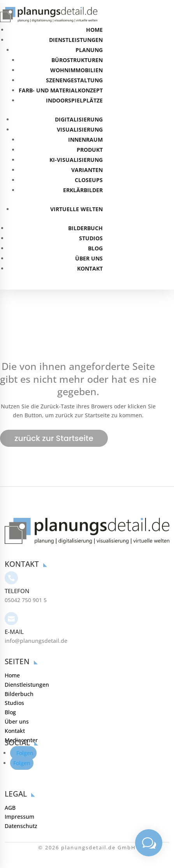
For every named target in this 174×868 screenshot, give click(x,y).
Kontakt (15, 711)
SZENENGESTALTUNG (74, 80)
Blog (10, 693)
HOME (94, 30)
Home (12, 656)
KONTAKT (90, 268)
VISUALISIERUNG (80, 129)
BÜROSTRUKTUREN (77, 60)
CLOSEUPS (89, 180)
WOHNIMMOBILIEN (76, 70)
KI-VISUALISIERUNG (76, 160)
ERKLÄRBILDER (83, 190)
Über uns (17, 702)
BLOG (95, 248)
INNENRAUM (85, 140)
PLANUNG (89, 50)
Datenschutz (21, 806)
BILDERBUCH (85, 228)
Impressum (19, 798)
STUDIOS (91, 238)
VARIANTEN (87, 170)
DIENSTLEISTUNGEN (76, 40)
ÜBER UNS (89, 258)
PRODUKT (90, 150)
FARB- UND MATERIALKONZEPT (61, 90)
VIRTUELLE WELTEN (76, 209)
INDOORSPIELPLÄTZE (74, 100)
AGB (10, 788)
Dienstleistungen (27, 665)
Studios (14, 684)
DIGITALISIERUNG (79, 119)
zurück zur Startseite (54, 438)
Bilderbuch (19, 674)
